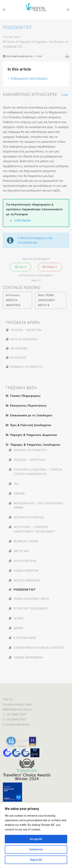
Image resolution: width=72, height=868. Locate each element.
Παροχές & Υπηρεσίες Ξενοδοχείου (43, 42)
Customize (36, 849)
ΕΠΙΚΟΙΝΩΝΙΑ (23, 221)
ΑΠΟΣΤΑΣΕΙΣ (18, 358)
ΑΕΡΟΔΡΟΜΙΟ (19, 349)
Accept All (36, 839)
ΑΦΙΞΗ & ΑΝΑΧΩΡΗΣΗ (24, 339)
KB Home (9, 42)
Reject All (36, 860)
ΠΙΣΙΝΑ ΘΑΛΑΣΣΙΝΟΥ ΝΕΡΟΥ (47, 300)
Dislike (50, 267)
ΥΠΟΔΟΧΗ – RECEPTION (26, 330)
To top (65, 95)
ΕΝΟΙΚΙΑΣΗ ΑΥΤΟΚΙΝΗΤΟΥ (27, 367)
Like (21, 267)
